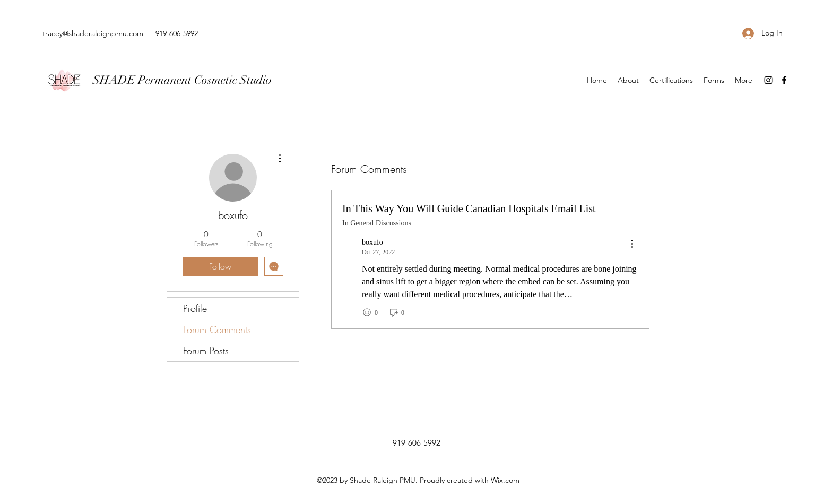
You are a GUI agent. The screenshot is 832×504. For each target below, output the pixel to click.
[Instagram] (768, 80)
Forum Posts (206, 351)
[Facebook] (784, 80)
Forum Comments (217, 329)
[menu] (632, 244)
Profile (195, 308)
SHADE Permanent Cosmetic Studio (182, 80)
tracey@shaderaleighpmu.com (93, 33)
